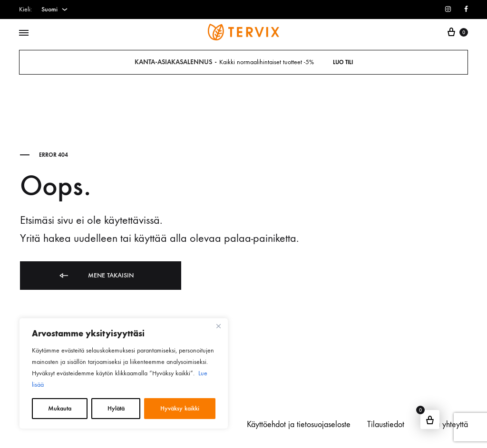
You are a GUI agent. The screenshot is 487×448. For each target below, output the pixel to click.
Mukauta (60, 408)
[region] (124, 373)
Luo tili (343, 62)
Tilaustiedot (386, 424)
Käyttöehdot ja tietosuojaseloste (299, 424)
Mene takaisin (96, 276)
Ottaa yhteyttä (444, 424)
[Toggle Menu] (24, 33)
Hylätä (116, 408)
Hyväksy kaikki (180, 408)
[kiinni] (218, 326)
